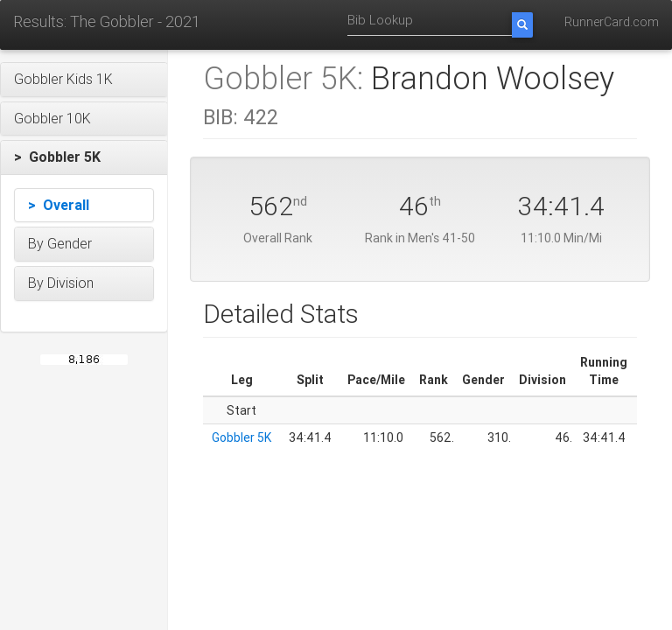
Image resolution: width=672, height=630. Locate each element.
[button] (84, 80)
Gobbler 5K (241, 437)
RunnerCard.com (612, 22)
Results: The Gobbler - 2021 (107, 21)
